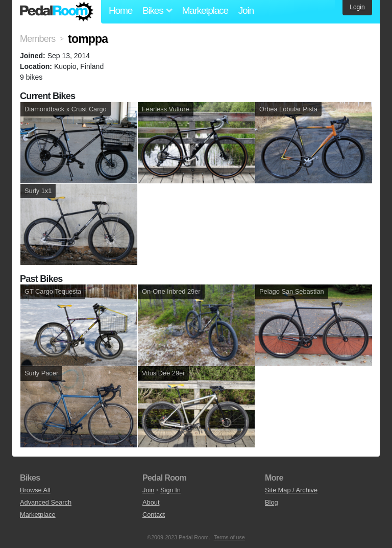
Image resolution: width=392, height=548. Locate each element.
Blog (272, 502)
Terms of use (229, 537)
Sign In (170, 490)
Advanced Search (46, 502)
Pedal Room (57, 12)
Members (38, 39)
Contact (154, 515)
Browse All (35, 490)
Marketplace (205, 10)
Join (246, 10)
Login (357, 7)
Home (120, 10)
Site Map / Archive (291, 490)
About (151, 502)
